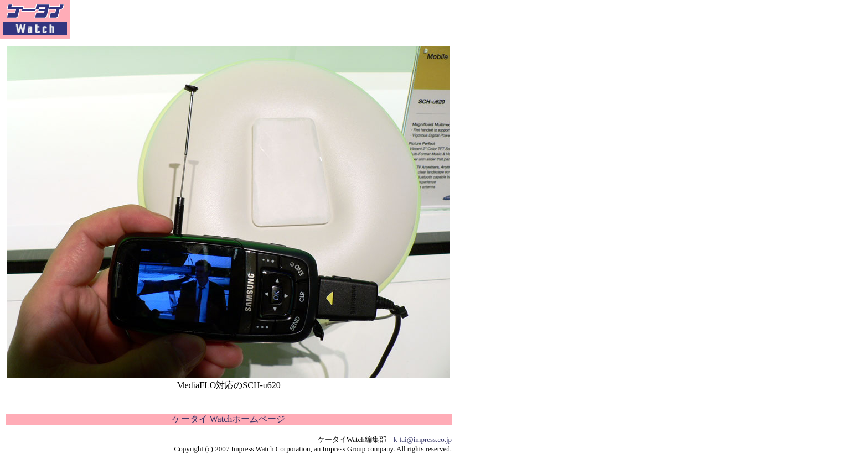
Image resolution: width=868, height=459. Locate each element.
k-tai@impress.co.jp (423, 439)
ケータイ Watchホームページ (229, 419)
